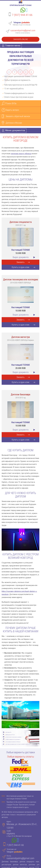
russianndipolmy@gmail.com (23, 30)
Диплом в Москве (14, 123)
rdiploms (11, 834)
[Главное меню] (11, 46)
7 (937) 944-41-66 (22, 15)
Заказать (20, 262)
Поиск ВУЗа (11, 103)
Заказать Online (21, 39)
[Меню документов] (13, 131)
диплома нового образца (21, 154)
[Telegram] (27, 10)
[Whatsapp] (23, 10)
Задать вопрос (12, 110)
